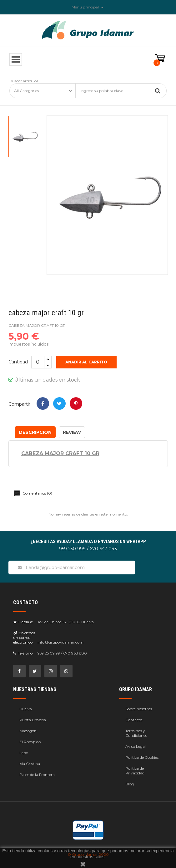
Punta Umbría (33, 720)
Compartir (43, 403)
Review (72, 432)
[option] (24, 136)
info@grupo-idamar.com (60, 642)
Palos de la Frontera (37, 775)
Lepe (24, 753)
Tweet (59, 403)
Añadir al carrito (87, 362)
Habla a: (23, 622)
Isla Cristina (30, 764)
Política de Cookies (142, 757)
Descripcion (35, 432)
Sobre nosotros (139, 709)
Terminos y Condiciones (136, 733)
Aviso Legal (136, 746)
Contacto (134, 720)
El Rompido (30, 742)
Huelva (26, 709)
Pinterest (76, 403)
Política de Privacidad (135, 771)
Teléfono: (23, 653)
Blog (130, 784)
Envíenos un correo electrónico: (24, 637)
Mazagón (28, 731)
